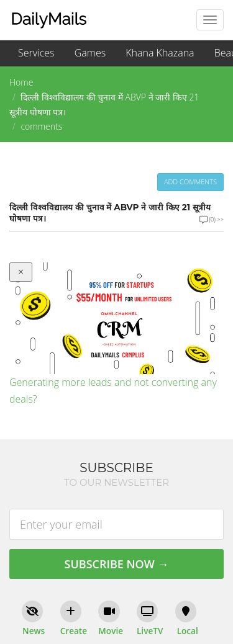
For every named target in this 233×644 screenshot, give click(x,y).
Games (90, 53)
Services (36, 53)
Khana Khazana (160, 53)
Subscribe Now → (117, 564)
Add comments (190, 181)
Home (21, 82)
